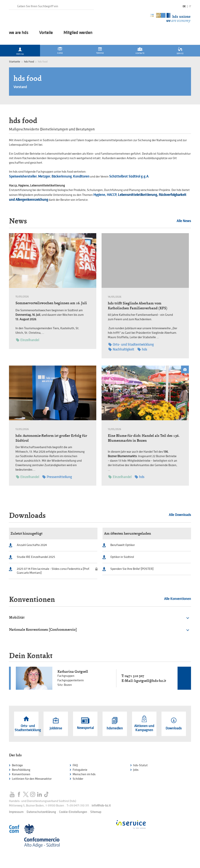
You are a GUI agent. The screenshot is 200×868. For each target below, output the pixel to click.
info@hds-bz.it (101, 806)
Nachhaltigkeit (121, 349)
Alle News (184, 221)
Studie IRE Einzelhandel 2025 (36, 557)
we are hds (19, 33)
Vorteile (46, 33)
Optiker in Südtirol (122, 557)
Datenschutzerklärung (41, 812)
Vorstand (20, 87)
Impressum (16, 812)
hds (142, 349)
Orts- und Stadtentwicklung (131, 345)
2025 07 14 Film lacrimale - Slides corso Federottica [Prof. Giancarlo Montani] (53, 571)
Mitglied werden (78, 33)
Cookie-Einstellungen (73, 812)
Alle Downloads (180, 515)
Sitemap (96, 812)
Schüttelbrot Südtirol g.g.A (129, 176)
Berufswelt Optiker (123, 545)
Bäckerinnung (62, 176)
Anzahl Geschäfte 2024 (32, 545)
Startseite (15, 62)
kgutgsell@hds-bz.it (150, 681)
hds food (28, 78)
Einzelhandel (28, 340)
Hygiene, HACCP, (105, 195)
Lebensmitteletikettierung (137, 195)
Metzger (44, 176)
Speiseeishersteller (23, 176)
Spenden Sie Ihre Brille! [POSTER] (132, 569)
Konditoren (81, 176)
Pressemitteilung (57, 477)
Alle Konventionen (178, 599)
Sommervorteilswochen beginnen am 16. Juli (51, 303)
